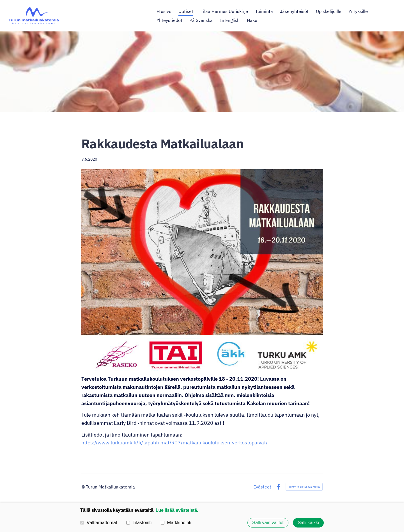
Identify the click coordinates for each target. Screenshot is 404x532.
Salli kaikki (308, 523)
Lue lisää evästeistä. (177, 510)
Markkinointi (176, 522)
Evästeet (262, 487)
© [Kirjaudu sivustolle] (84, 487)
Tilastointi (139, 522)
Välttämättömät (99, 522)
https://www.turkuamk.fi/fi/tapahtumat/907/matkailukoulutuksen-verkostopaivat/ (175, 443)
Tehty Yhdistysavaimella (304, 487)
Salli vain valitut (268, 523)
